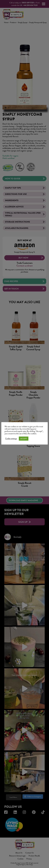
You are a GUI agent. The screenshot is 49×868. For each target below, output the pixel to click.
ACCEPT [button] (24, 439)
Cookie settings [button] (11, 439)
